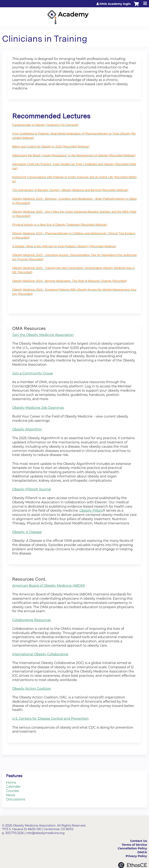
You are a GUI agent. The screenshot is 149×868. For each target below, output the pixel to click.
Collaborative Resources (32, 620)
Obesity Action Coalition (32, 689)
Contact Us (139, 841)
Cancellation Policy (132, 848)
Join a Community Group (33, 373)
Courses (12, 791)
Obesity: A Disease (27, 532)
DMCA (142, 852)
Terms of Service (134, 845)
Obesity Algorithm (27, 429)
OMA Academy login (115, 4)
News (11, 795)
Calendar (13, 787)
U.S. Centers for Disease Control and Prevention (50, 719)
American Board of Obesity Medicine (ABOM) (49, 586)
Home (11, 782)
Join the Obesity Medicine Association (43, 335)
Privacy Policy (136, 856)
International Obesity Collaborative (40, 654)
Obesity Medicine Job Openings (38, 408)
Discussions (16, 799)
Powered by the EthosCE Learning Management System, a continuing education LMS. (133, 865)
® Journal (32, 489)
